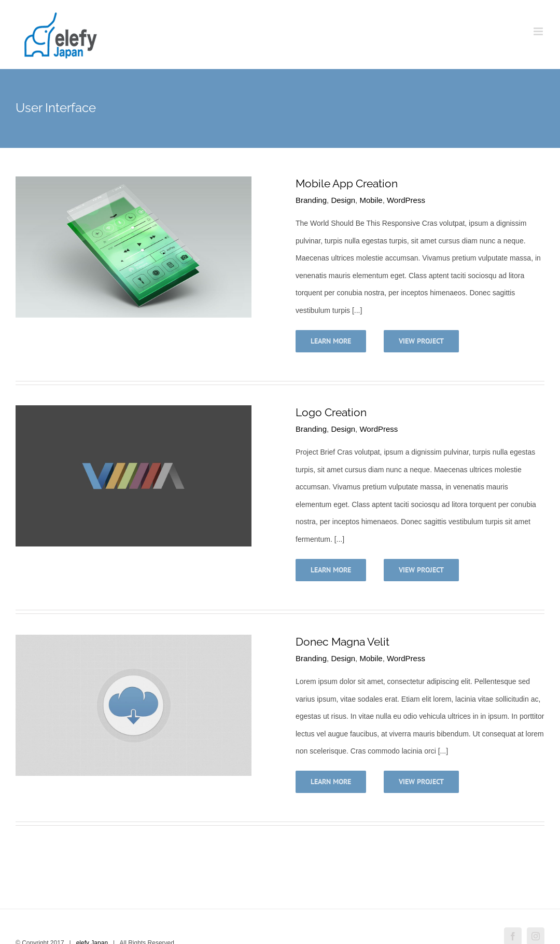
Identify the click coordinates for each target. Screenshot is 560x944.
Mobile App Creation (347, 183)
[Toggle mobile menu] (539, 31)
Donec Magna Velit (342, 642)
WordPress (406, 200)
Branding (311, 200)
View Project (421, 341)
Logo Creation (331, 412)
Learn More (331, 341)
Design (343, 200)
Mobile (371, 200)
